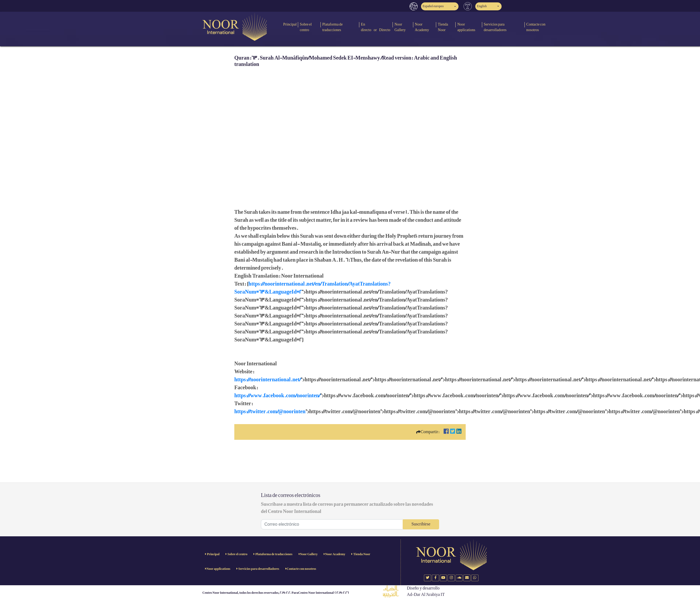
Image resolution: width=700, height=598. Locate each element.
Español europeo (433, 6)
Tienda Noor (443, 27)
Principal (290, 24)
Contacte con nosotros (536, 27)
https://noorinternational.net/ (268, 380)
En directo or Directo (376, 27)
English (482, 6)
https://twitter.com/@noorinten (270, 412)
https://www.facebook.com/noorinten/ (277, 396)
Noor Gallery (400, 27)
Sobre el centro (306, 27)
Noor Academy (422, 27)
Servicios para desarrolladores (495, 27)
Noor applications (466, 27)
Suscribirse (421, 524)
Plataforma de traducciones (333, 27)
